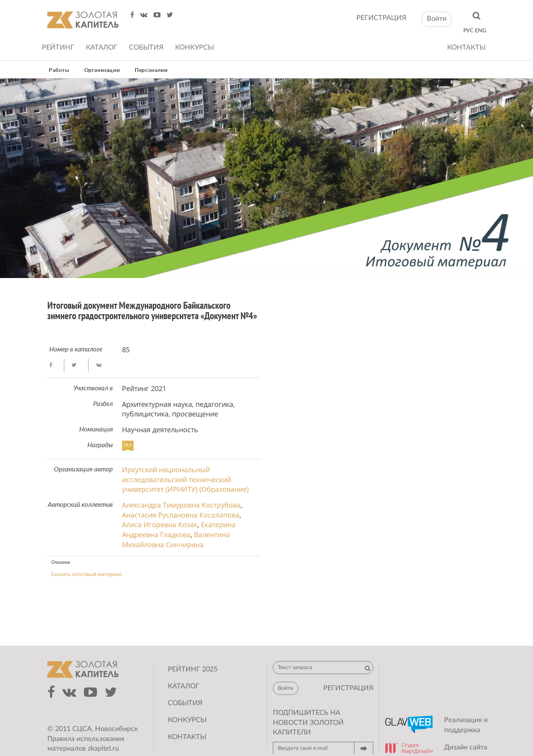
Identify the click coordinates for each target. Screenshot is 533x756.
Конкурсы (195, 48)
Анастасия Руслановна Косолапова (181, 515)
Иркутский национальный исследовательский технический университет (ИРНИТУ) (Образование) (185, 479)
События (146, 48)
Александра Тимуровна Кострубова (181, 505)
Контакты (466, 48)
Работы (59, 70)
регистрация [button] (348, 688)
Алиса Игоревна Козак (160, 525)
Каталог (102, 48)
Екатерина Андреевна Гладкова (179, 530)
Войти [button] (437, 19)
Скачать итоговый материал (86, 574)
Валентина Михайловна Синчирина (176, 540)
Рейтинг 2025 (193, 669)
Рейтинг (58, 48)
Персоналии (151, 70)
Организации (102, 70)
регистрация (381, 18)
